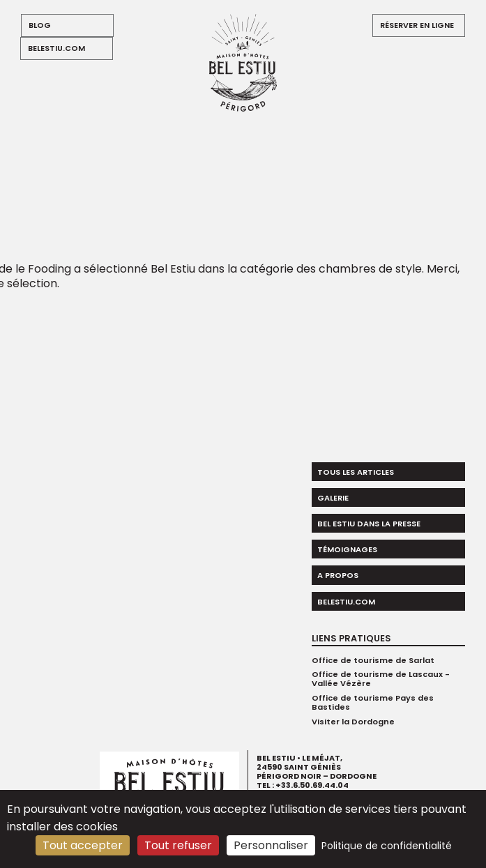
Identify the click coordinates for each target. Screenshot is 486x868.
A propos (338, 575)
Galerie (333, 498)
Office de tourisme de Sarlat (373, 660)
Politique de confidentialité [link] (387, 846)
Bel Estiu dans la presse (369, 524)
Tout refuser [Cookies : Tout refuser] (178, 845)
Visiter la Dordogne (353, 722)
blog (40, 25)
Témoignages (347, 549)
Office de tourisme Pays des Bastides (373, 702)
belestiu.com (56, 48)
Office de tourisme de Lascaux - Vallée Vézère (381, 679)
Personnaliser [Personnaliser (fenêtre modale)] (271, 845)
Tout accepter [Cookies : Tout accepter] (83, 845)
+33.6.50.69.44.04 (312, 785)
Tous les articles (356, 472)
